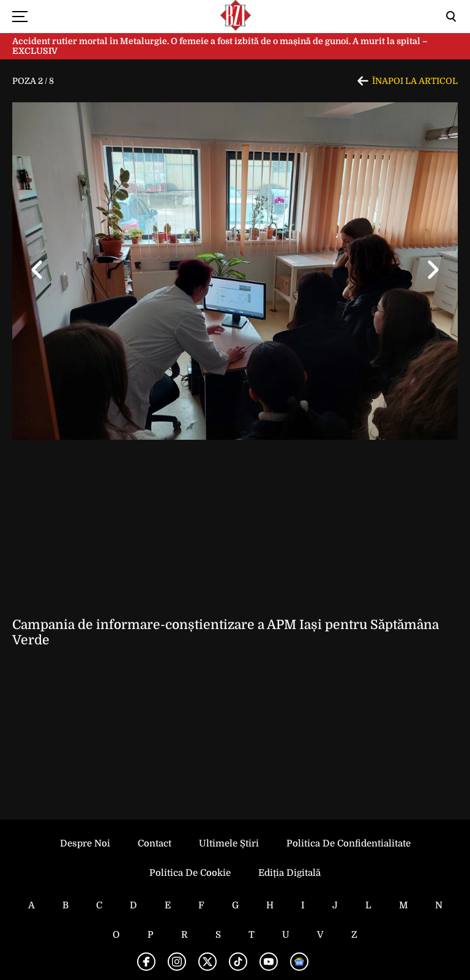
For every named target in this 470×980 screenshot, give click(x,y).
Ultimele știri (229, 843)
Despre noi (85, 843)
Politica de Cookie (190, 873)
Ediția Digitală (289, 873)
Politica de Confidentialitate (349, 843)
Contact (155, 843)
